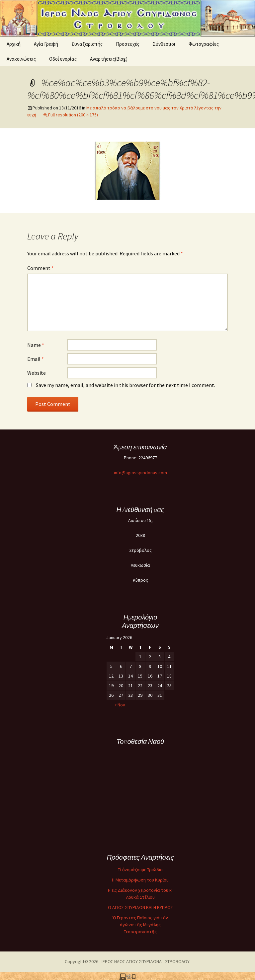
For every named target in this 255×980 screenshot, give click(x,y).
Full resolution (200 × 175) (73, 115)
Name (36, 345)
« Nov (120, 705)
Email (36, 359)
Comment (41, 268)
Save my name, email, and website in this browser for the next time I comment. (126, 385)
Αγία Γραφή (46, 44)
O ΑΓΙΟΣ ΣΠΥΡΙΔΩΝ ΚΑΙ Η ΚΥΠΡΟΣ (140, 907)
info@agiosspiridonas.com (140, 473)
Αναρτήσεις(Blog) (109, 59)
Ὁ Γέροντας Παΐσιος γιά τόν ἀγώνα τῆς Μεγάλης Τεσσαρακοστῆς (140, 925)
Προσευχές (128, 44)
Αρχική (14, 44)
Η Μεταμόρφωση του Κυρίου (140, 880)
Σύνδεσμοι (164, 44)
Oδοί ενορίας (63, 59)
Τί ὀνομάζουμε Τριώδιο (140, 870)
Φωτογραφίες (204, 44)
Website (37, 373)
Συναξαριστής (87, 44)
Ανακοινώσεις (21, 59)
